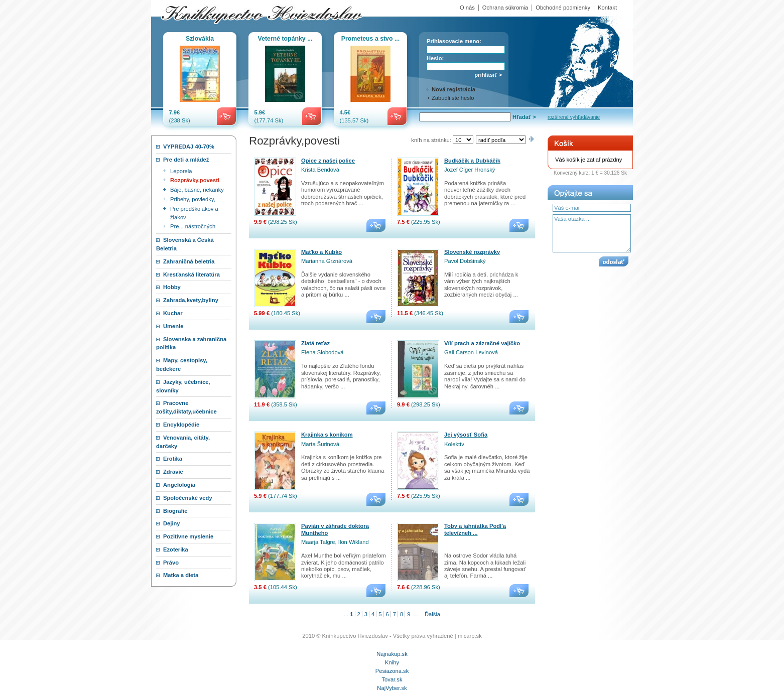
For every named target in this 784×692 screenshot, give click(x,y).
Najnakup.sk (392, 654)
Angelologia (179, 485)
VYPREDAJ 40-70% (189, 147)
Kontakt (607, 8)
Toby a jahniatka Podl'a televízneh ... (475, 529)
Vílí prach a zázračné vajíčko (482, 343)
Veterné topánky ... (285, 39)
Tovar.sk (392, 679)
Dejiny (172, 523)
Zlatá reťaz (315, 343)
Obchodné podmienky (563, 8)
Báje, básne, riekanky (197, 190)
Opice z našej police (328, 161)
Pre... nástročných (193, 226)
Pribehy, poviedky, (193, 199)
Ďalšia (432, 614)
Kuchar (173, 313)
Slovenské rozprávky (472, 252)
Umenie (173, 326)
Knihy (392, 662)
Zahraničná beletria (189, 261)
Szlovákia (200, 39)
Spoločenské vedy (188, 498)
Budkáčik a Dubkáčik (472, 161)
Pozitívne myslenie (188, 536)
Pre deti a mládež (186, 160)
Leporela (181, 171)
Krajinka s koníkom (327, 435)
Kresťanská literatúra (191, 274)
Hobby (172, 287)
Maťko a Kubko (321, 252)
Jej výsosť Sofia (466, 435)
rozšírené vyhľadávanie (574, 117)
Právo (171, 563)
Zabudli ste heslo (453, 98)
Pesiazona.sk (392, 671)
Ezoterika (176, 549)
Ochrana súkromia (505, 8)
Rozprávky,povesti (195, 180)
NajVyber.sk (392, 688)
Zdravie (173, 472)
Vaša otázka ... (592, 233)
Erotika (173, 459)
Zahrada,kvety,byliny (191, 300)
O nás (467, 8)
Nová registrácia (453, 89)
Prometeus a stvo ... (370, 39)
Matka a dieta (181, 575)
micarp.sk (470, 636)
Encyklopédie (181, 425)
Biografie (175, 511)
